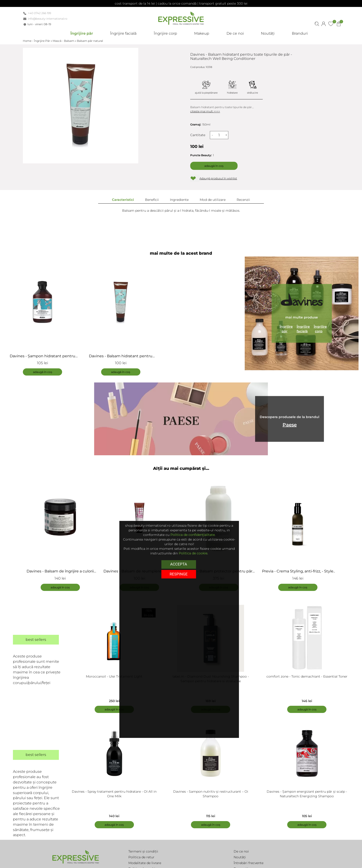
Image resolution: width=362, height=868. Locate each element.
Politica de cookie (193, 553)
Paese (290, 425)
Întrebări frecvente (249, 863)
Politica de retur (141, 857)
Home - (28, 41)
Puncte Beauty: (201, 155)
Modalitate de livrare (145, 863)
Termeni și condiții (143, 851)
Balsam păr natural (90, 41)
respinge (179, 574)
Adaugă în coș (214, 166)
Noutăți (240, 857)
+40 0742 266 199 (39, 13)
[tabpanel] (62, 532)
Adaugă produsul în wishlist (218, 178)
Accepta (179, 564)
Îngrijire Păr (42, 41)
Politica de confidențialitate (193, 535)
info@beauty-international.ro (48, 19)
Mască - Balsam (63, 41)
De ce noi (241, 851)
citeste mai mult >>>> (205, 111)
